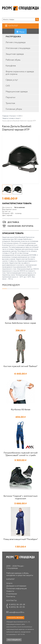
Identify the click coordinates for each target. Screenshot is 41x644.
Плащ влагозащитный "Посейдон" (21, 539)
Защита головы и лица (11, 118)
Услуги (9, 583)
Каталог (13, 26)
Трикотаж (10, 103)
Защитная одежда (15, 54)
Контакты (11, 597)
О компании (12, 594)
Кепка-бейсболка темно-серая (20, 323)
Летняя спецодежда (16, 42)
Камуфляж (11, 66)
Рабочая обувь (13, 60)
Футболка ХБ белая (21, 410)
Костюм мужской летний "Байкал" (20, 366)
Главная (5, 116)
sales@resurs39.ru (17, 612)
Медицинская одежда (17, 92)
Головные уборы (14, 109)
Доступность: (7, 208)
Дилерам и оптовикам (16, 586)
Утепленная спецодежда (18, 48)
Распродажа (13, 37)
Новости (10, 591)
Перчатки (10, 97)
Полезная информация (17, 589)
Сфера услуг (12, 80)
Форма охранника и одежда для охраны (20, 73)
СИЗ (8, 86)
